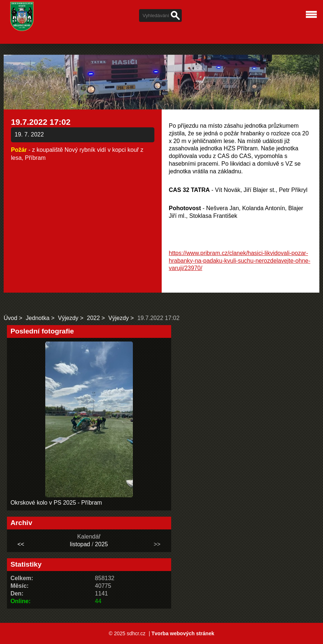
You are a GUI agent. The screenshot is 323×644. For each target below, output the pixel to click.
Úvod (10, 318)
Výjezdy (68, 318)
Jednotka (38, 318)
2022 (93, 318)
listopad (80, 544)
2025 (101, 544)
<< (21, 544)
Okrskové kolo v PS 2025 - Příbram (56, 503)
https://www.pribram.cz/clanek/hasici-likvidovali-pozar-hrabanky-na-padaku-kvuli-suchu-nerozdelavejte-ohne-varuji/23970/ (240, 261)
